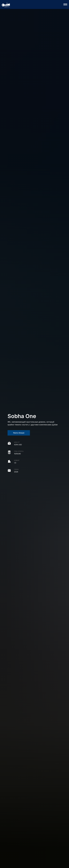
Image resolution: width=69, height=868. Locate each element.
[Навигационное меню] (65, 4)
